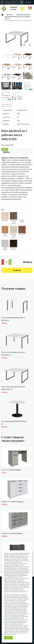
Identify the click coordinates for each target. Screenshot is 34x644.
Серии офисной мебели (23, 15)
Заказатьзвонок (22, 8)
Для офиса (10, 15)
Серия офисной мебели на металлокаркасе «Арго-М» (17, 18)
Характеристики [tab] (7, 105)
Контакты (28, 2)
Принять (8, 638)
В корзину (17, 270)
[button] (24, 45)
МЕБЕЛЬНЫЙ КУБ (5, 8)
